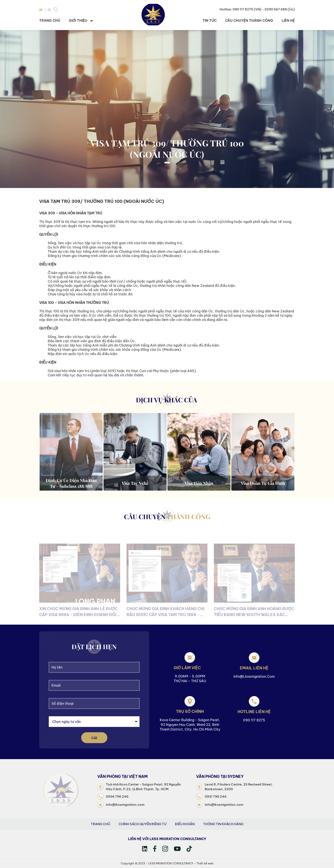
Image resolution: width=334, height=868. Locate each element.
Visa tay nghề (135, 483)
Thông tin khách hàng (223, 824)
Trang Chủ (100, 824)
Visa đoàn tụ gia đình (263, 483)
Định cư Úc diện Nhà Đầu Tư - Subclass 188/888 (71, 483)
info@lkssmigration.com (254, 676)
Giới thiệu (81, 20)
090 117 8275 (254, 720)
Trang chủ (50, 20)
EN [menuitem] (49, 9)
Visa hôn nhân (199, 483)
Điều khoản (185, 824)
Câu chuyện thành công (249, 20)
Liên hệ (288, 20)
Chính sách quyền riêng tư (143, 824)
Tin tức (210, 20)
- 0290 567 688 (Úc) (278, 9)
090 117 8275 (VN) (247, 9)
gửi (94, 738)
